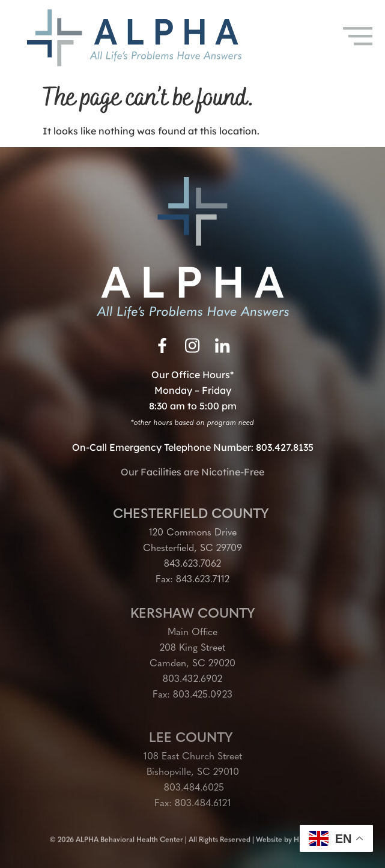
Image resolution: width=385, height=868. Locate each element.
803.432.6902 (192, 680)
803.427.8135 (285, 447)
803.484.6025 (192, 788)
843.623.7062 (192, 564)
